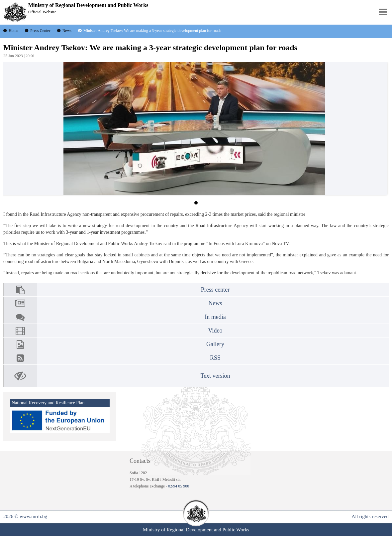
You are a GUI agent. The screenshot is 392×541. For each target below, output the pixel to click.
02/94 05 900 (179, 486)
